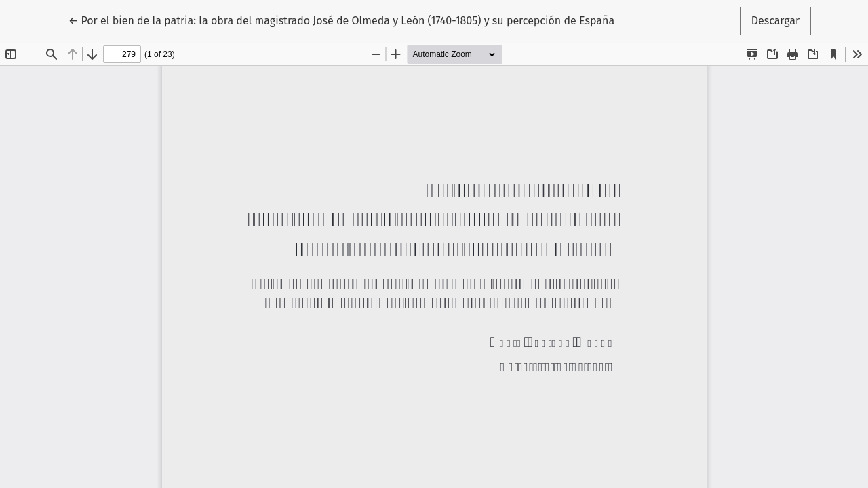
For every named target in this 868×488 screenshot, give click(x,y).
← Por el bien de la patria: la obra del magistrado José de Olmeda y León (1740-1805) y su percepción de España (341, 20)
